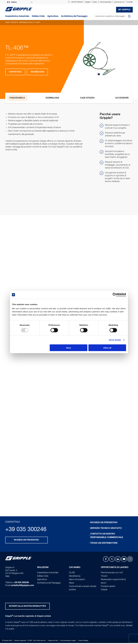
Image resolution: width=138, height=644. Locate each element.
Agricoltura (42, 580)
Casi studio (87, 98)
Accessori (122, 98)
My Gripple (124, 10)
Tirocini (104, 577)
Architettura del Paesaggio (49, 584)
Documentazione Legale (68, 642)
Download (53, 98)
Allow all (107, 348)
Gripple (88, 2)
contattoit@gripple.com (22, 586)
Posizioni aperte (108, 587)
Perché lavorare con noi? (112, 573)
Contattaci (15, 72)
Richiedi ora (38, 72)
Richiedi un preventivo (26, 541)
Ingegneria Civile (26, 23)
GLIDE (72, 573)
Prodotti (14, 23)
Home (7, 23)
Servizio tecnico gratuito (106, 529)
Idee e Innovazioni (77, 580)
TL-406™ (37, 23)
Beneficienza (75, 577)
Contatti (130, 2)
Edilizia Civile (43, 577)
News (95, 2)
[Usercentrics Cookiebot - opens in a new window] (115, 295)
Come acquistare (105, 2)
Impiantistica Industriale (48, 573)
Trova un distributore (104, 544)
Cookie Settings (83, 642)
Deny (69, 348)
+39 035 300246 (75, 2)
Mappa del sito (53, 642)
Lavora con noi (119, 2)
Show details (115, 340)
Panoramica (17, 98)
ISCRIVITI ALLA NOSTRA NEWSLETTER (28, 607)
